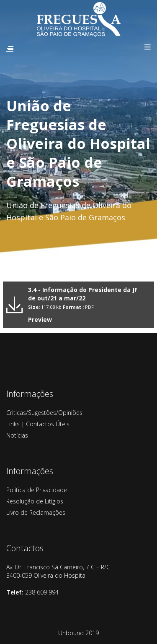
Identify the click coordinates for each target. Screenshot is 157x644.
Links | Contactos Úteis (38, 424)
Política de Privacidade (37, 490)
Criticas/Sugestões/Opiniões (44, 413)
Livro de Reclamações (36, 512)
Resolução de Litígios (35, 501)
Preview (40, 319)
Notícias (17, 435)
